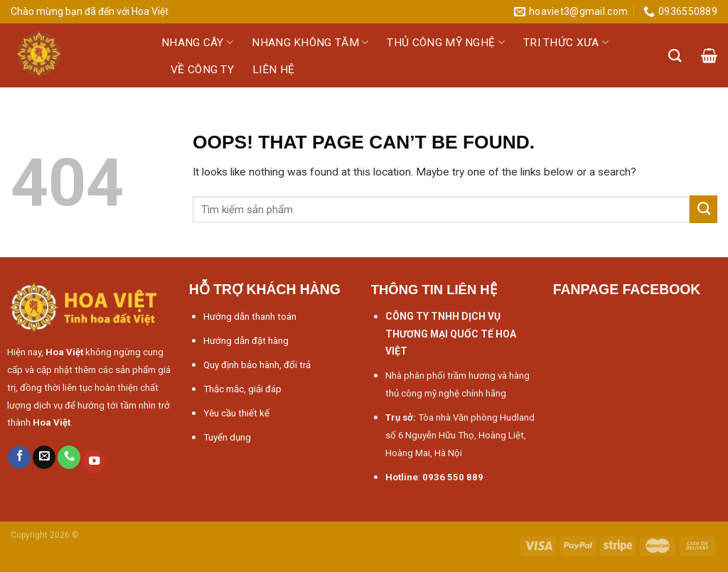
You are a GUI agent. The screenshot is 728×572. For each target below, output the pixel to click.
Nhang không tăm (310, 42)
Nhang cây (197, 42)
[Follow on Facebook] (19, 457)
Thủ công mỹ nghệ (445, 42)
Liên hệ (273, 70)
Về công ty (202, 70)
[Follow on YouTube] (94, 462)
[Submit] (703, 209)
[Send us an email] (44, 457)
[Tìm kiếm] (675, 55)
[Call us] (69, 457)
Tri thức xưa (566, 42)
